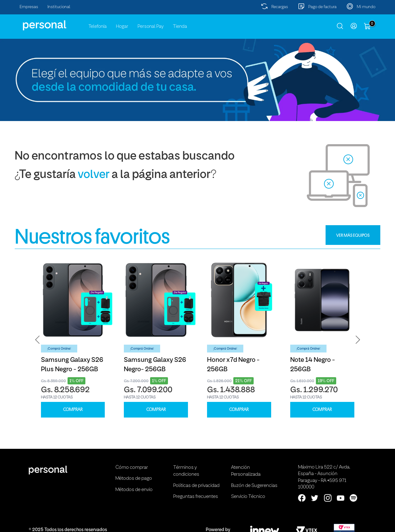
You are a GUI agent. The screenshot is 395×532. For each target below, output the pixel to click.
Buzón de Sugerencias (254, 486)
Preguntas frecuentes (196, 497)
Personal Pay (151, 27)
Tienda (180, 27)
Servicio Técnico (248, 497)
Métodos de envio (134, 490)
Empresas (29, 7)
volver (94, 175)
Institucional (59, 7)
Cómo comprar (132, 468)
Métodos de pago (134, 479)
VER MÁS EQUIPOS (353, 235)
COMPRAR (73, 410)
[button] (38, 340)
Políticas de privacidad (196, 486)
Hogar (122, 27)
